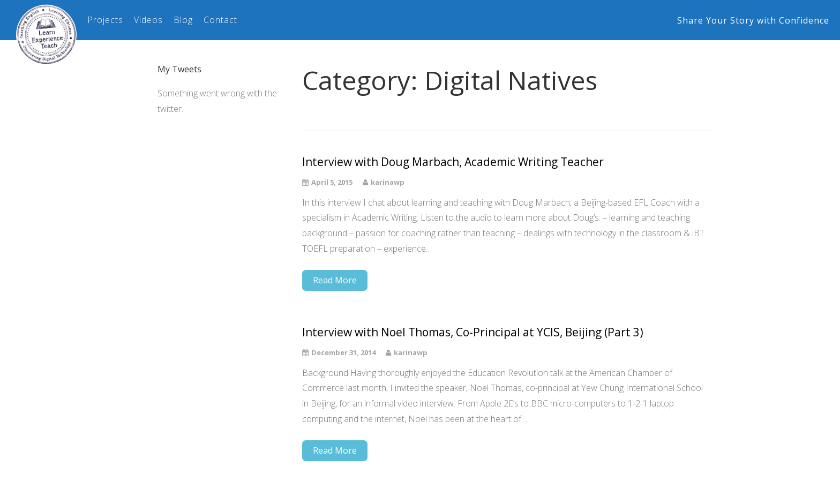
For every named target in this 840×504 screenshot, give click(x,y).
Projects (105, 20)
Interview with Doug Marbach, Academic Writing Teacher (453, 162)
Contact (220, 20)
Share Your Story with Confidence (753, 20)
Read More (335, 280)
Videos (148, 20)
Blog (183, 20)
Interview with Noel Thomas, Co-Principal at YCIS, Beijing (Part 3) (473, 332)
